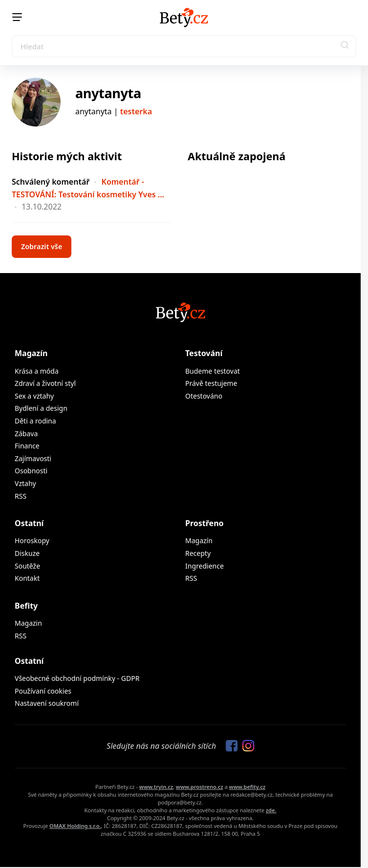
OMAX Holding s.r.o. (75, 826)
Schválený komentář (51, 182)
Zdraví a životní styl (45, 383)
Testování (204, 353)
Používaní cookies (43, 691)
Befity (26, 606)
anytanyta (108, 93)
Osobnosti (31, 471)
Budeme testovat (213, 371)
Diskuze (27, 553)
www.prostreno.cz (200, 787)
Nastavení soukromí (47, 703)
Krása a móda (37, 371)
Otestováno (204, 396)
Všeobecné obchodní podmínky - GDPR (77, 678)
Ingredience (205, 566)
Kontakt (27, 578)
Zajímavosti (33, 458)
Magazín (31, 353)
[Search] (184, 46)
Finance (27, 446)
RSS (21, 496)
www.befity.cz (247, 787)
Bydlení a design (41, 408)
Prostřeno (205, 523)
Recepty (198, 553)
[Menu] (17, 17)
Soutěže (27, 566)
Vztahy (25, 483)
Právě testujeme (211, 383)
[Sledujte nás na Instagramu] (246, 746)
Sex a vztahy (34, 396)
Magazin (28, 623)
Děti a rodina (35, 421)
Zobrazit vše (42, 246)
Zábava (26, 434)
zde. (271, 810)
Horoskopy (32, 540)
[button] (345, 46)
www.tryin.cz (156, 787)
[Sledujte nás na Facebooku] (229, 746)
